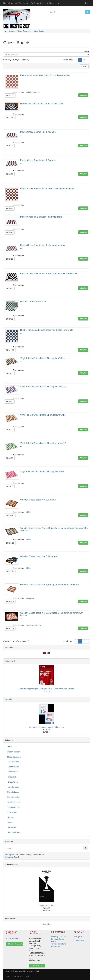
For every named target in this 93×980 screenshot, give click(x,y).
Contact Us (55, 946)
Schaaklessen (79, 940)
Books (9, 747)
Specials (8, 699)
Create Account (12, 939)
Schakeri (25, 976)
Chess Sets (12, 777)
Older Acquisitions (14, 833)
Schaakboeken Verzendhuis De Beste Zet (23, 3)
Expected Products (14, 802)
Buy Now (83, 95)
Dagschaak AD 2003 (46, 906)
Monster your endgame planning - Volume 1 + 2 (46, 727)
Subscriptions (12, 812)
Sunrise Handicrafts (34, 625)
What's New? (10, 661)
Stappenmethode (13, 807)
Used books (11, 827)
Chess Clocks (13, 772)
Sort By (84, 66)
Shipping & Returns (59, 937)
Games (10, 822)
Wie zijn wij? (79, 937)
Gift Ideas (11, 817)
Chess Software (13, 792)
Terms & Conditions (59, 944)
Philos (28, 512)
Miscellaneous (13, 787)
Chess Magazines (14, 797)
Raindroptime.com (33, 92)
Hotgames (30, 598)
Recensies (46, 924)
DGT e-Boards (13, 762)
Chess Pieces (13, 782)
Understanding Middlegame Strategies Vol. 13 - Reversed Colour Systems (46, 689)
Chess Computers (14, 752)
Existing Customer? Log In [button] (15, 944)
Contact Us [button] (37, 966)
